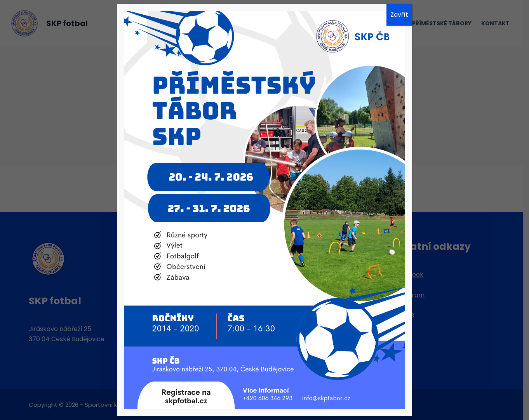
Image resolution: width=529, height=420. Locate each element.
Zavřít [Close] (399, 15)
